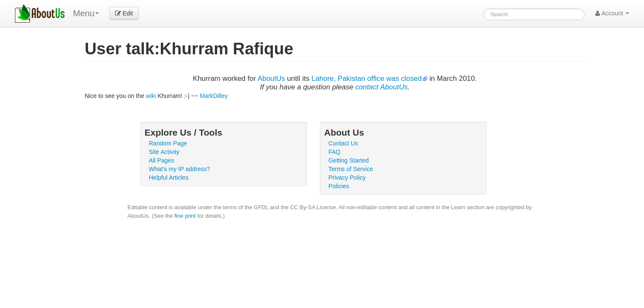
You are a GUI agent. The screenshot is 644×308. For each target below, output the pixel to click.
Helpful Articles (169, 178)
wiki (151, 96)
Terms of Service (351, 169)
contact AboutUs (382, 87)
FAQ (334, 152)
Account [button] (612, 13)
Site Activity (164, 152)
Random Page (168, 143)
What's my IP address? (179, 169)
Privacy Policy (347, 178)
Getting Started (349, 160)
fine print (185, 216)
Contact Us (343, 143)
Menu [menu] (86, 13)
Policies (339, 186)
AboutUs (271, 78)
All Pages (161, 160)
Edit (124, 13)
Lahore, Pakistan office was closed (366, 78)
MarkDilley (214, 96)
